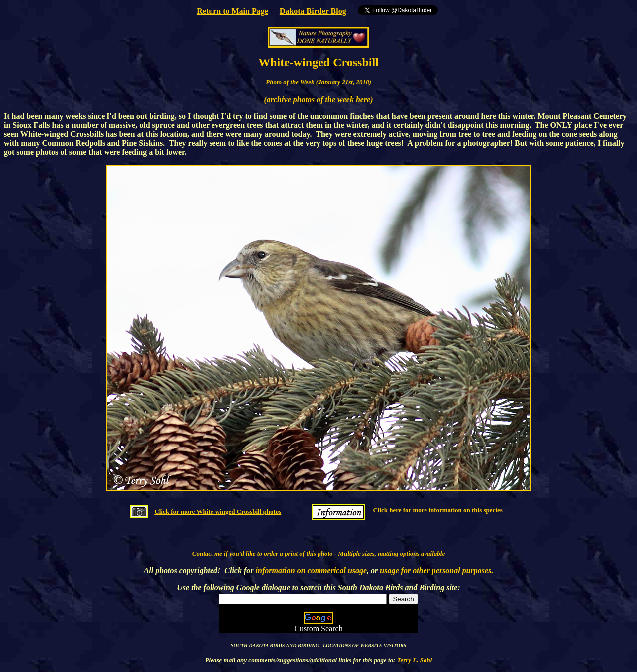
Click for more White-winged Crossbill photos (218, 511)
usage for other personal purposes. (435, 571)
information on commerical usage (312, 571)
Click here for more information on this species (437, 510)
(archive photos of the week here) (318, 99)
